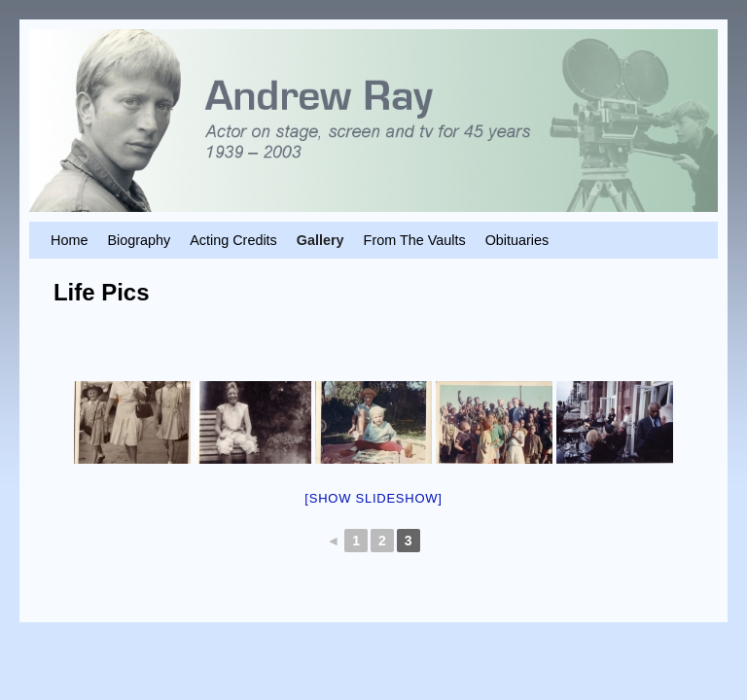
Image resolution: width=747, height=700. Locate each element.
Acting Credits (233, 240)
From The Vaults (415, 240)
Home (69, 240)
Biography (139, 240)
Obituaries (517, 240)
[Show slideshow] (373, 498)
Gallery (320, 240)
